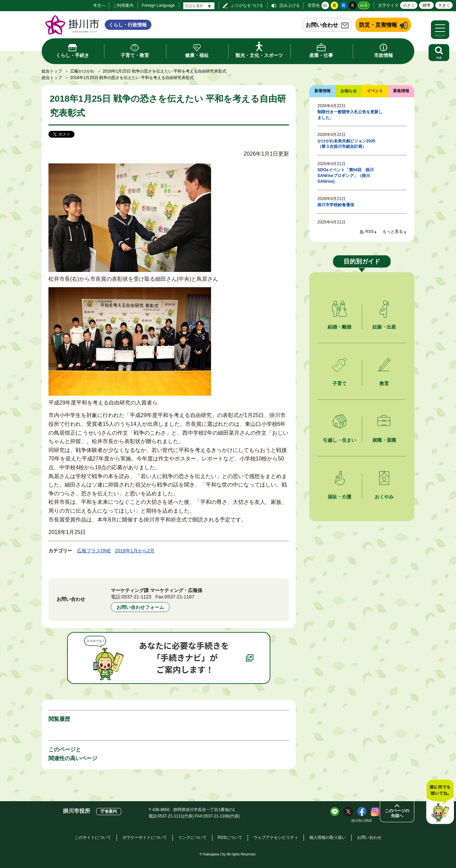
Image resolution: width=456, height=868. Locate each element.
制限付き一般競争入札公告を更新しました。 (350, 115)
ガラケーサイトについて (145, 837)
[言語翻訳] (199, 6)
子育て (339, 383)
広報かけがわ (82, 71)
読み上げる (290, 5)
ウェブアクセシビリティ (276, 837)
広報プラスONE (94, 551)
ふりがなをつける (247, 5)
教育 (384, 383)
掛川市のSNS (362, 821)
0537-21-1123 (137, 597)
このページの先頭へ (397, 813)
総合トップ (52, 71)
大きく (444, 5)
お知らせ (349, 91)
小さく (409, 5)
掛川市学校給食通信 (336, 205)
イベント (375, 91)
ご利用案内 (123, 5)
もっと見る (393, 232)
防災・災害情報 (378, 25)
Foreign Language (158, 5)
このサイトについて (93, 837)
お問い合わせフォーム (140, 607)
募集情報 (401, 91)
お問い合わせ (322, 25)
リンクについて (192, 837)
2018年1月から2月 (135, 551)
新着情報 (323, 91)
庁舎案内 (109, 811)
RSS (369, 232)
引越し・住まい (339, 440)
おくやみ (384, 497)
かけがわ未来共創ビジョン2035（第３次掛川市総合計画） (346, 144)
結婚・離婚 (339, 327)
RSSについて (230, 837)
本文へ (99, 5)
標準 (427, 5)
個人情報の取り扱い (328, 837)
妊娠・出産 (384, 327)
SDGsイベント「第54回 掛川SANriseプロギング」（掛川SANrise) (346, 176)
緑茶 (364, 5)
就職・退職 (384, 440)
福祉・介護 (339, 497)
